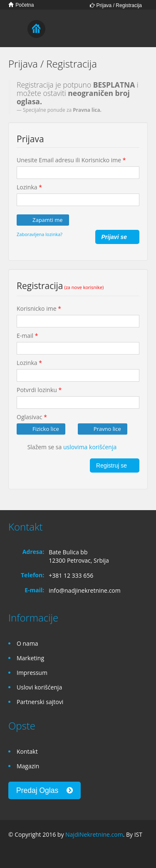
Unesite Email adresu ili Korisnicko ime (71, 160)
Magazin (28, 766)
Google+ (28, 852)
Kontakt (27, 751)
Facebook (11, 852)
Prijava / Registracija (116, 5)
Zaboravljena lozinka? (40, 234)
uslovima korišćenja (90, 447)
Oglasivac (32, 417)
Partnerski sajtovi (40, 702)
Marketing (30, 658)
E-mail (27, 336)
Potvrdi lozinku (39, 390)
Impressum (32, 673)
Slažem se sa (67, 448)
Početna (21, 5)
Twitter (49, 852)
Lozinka (29, 187)
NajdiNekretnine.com (94, 834)
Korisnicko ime (39, 308)
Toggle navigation (16, 29)
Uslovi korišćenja (39, 687)
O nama (27, 643)
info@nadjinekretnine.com (85, 590)
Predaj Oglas (45, 790)
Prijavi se (114, 237)
